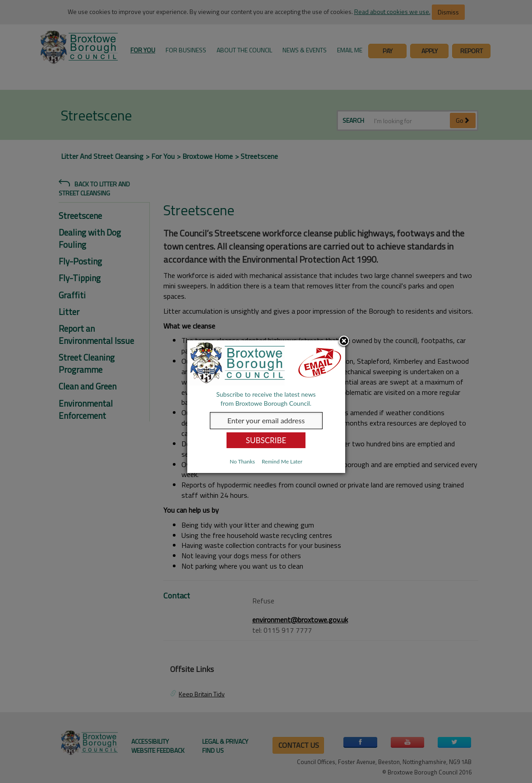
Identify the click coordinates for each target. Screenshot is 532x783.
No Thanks (242, 461)
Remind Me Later (282, 461)
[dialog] (266, 407)
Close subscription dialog (344, 342)
